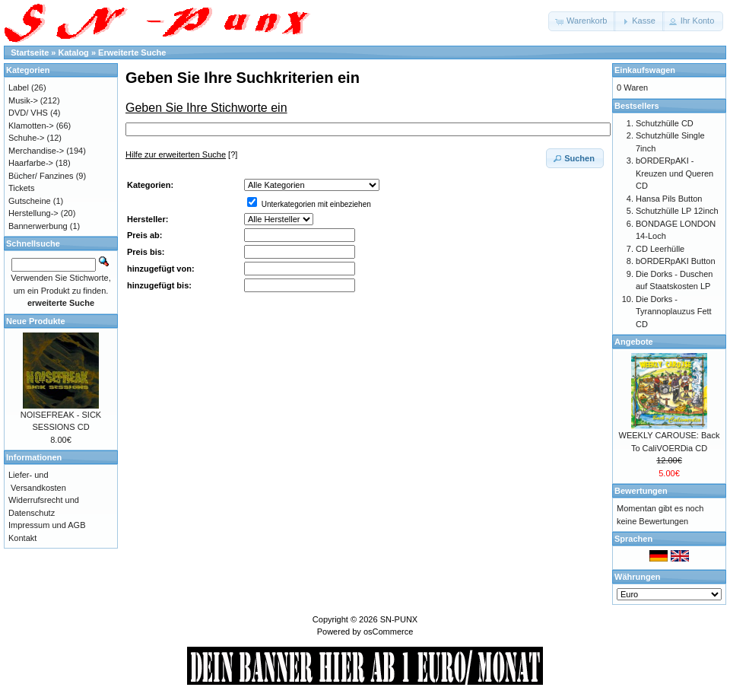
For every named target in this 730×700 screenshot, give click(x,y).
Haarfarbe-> (31, 163)
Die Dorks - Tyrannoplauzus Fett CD (674, 312)
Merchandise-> (36, 151)
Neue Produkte (36, 321)
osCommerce (388, 632)
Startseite (30, 52)
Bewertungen (641, 491)
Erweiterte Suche (132, 52)
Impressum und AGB (47, 525)
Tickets (21, 188)
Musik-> (23, 100)
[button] (582, 21)
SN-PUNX (399, 619)
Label (19, 87)
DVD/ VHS (28, 113)
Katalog (74, 52)
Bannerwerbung (38, 226)
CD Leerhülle (660, 249)
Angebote (634, 342)
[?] (181, 154)
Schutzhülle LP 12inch (677, 211)
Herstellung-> (33, 213)
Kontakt (22, 538)
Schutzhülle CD (665, 123)
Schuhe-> (26, 138)
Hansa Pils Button (669, 199)
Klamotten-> (31, 126)
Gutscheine (30, 201)
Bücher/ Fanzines (41, 176)
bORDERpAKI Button (676, 261)
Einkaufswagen (645, 70)
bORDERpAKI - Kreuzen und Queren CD (674, 173)
